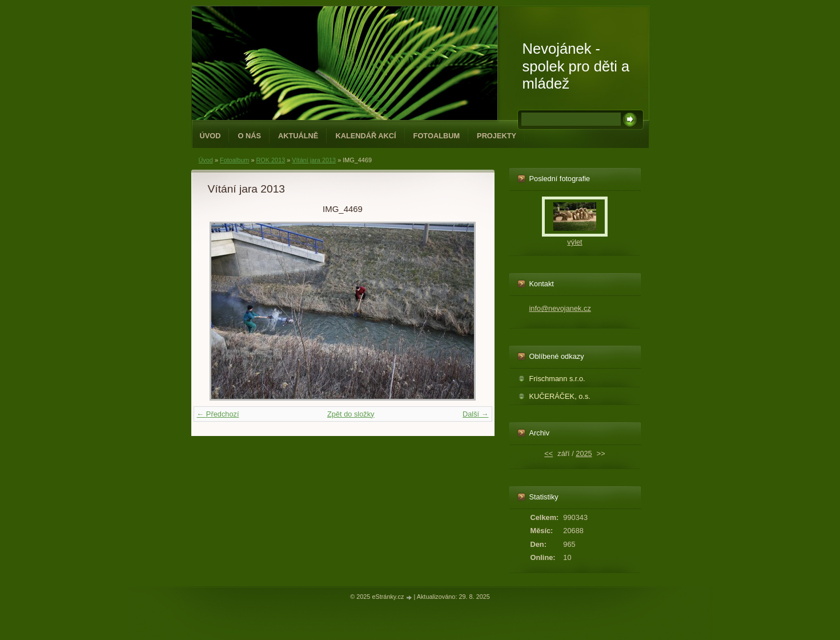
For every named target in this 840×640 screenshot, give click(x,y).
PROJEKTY (497, 136)
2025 (584, 453)
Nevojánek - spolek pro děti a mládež (576, 66)
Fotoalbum (437, 136)
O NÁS (249, 136)
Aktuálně (298, 136)
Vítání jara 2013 (314, 160)
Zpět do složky (351, 414)
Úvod (210, 136)
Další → (476, 414)
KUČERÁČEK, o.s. (560, 396)
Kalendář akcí (365, 136)
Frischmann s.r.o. (557, 379)
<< (548, 453)
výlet (574, 242)
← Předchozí (218, 414)
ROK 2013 (270, 160)
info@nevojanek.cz (560, 308)
